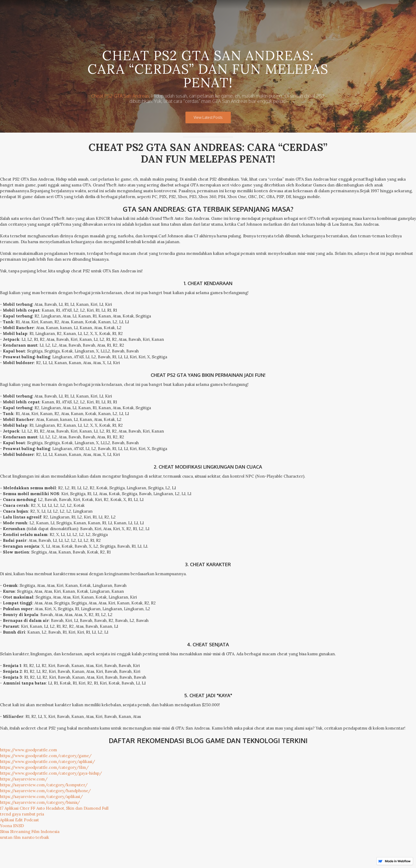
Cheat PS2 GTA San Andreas (120, 96)
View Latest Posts (208, 117)
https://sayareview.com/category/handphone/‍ (45, 791)
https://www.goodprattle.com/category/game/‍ (46, 756)
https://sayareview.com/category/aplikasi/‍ (41, 797)
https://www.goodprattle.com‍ (29, 750)
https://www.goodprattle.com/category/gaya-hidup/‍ (51, 773)
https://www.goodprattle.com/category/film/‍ (44, 767)
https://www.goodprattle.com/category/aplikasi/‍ (47, 762)
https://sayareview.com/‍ (24, 779)
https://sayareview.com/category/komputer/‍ (44, 785)
